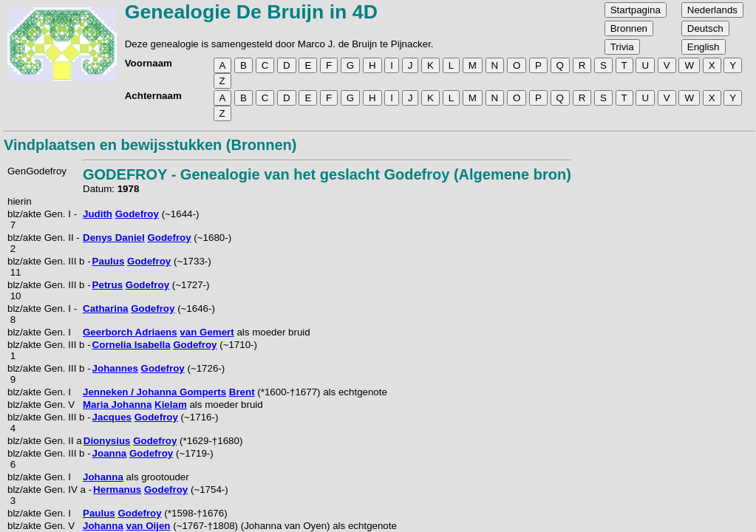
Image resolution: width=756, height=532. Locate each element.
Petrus (108, 285)
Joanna (110, 453)
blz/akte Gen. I (39, 332)
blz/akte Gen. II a (45, 441)
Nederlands (712, 10)
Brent (242, 392)
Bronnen (629, 28)
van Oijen (149, 526)
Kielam (171, 405)
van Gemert (207, 332)
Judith (98, 214)
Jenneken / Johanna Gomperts (154, 392)
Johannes (115, 368)
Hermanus (117, 490)
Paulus (109, 261)
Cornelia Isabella (132, 345)
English (704, 47)
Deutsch (705, 28)
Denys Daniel (114, 238)
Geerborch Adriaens (130, 332)
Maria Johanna (117, 405)
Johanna (103, 477)
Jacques (112, 417)
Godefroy (137, 214)
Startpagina (636, 10)
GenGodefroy (37, 171)
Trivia (622, 47)
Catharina (105, 308)
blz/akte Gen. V (41, 405)
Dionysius (107, 441)
